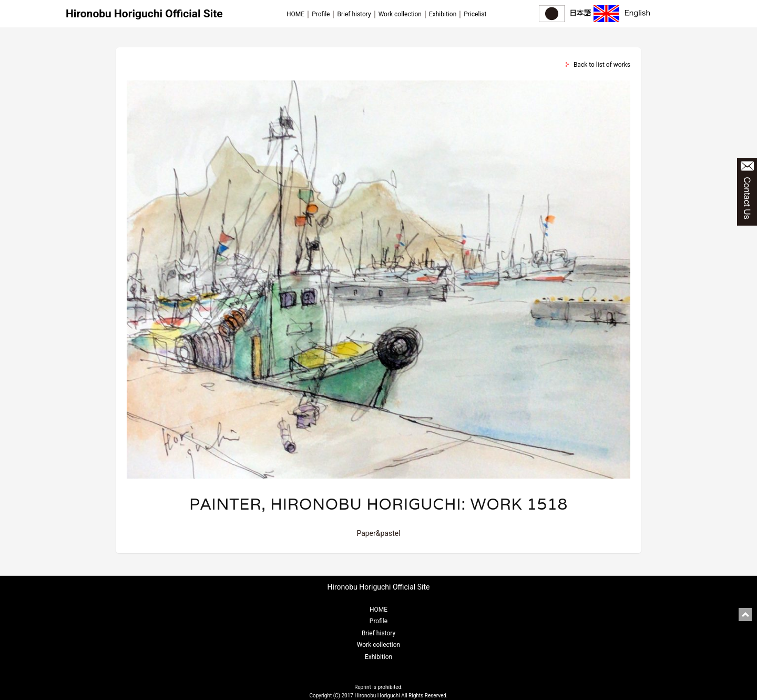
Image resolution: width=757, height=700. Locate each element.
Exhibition (443, 14)
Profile (321, 14)
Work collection (400, 14)
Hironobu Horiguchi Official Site (144, 14)
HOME (295, 14)
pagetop (745, 615)
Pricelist (475, 14)
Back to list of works (602, 65)
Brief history (354, 14)
